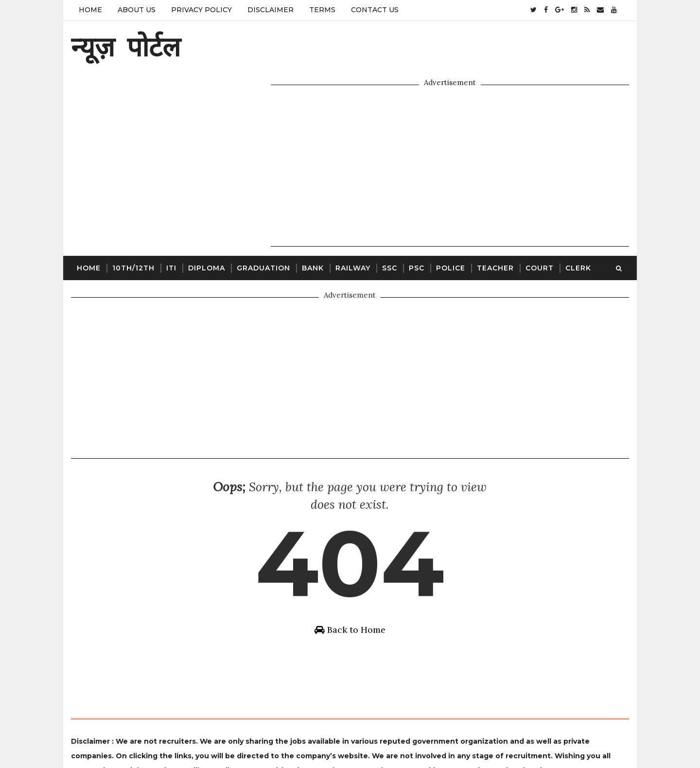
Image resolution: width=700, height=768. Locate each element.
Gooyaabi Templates (424, 736)
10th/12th (133, 222)
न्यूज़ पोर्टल (125, 46)
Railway (352, 222)
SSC (389, 222)
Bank (312, 222)
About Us (136, 10)
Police (450, 222)
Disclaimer (270, 10)
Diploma (206, 222)
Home (90, 10)
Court (539, 222)
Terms (322, 10)
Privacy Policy (201, 10)
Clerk (578, 222)
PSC (416, 222)
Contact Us (374, 10)
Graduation (263, 222)
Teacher (495, 222)
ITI (171, 222)
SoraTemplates (307, 736)
